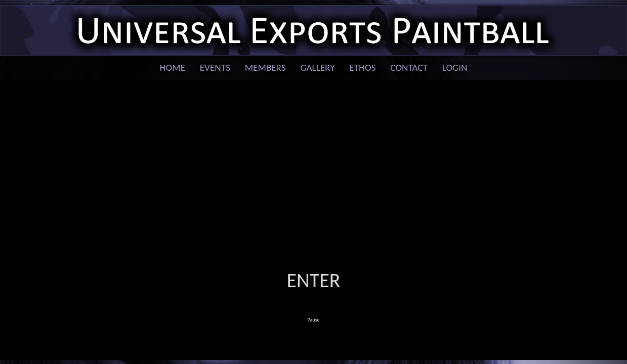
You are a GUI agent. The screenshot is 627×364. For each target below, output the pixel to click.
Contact (409, 67)
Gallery (317, 67)
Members (265, 67)
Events (215, 67)
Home (173, 67)
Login (455, 67)
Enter (313, 280)
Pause (314, 320)
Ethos (362, 67)
